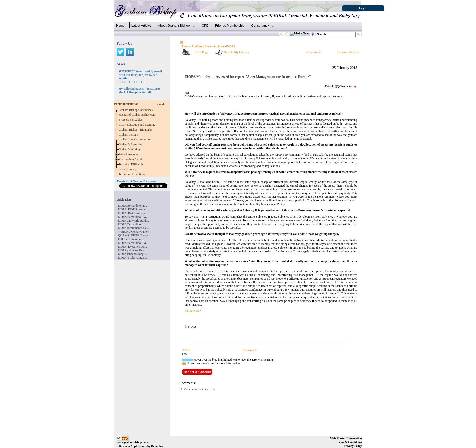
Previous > (250, 350)
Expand (159, 104)
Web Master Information (346, 438)
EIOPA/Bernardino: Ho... (133, 224)
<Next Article (314, 52)
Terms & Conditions (349, 442)
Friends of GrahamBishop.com (138, 115)
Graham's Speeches (131, 144)
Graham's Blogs (129, 135)
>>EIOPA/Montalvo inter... (134, 232)
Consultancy (260, 25)
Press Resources (129, 154)
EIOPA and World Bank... (133, 221)
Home (120, 25)
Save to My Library (237, 52)
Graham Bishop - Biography (136, 130)
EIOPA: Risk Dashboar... (133, 213)
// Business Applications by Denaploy (140, 446)
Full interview (193, 311)
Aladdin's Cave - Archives (208, 46)
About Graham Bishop (174, 25)
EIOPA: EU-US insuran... (133, 209)
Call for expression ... (131, 239)
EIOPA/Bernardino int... (132, 206)
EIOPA (231, 46)
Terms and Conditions (133, 174)
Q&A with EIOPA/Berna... (134, 235)
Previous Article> (348, 52)
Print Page (201, 52)
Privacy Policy (128, 169)
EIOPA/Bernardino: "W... (133, 217)
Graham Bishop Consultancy (137, 110)
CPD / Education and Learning (138, 125)
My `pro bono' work (132, 159)
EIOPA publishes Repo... (133, 250)
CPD (205, 25)
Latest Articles (141, 25)
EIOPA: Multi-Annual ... (133, 258)
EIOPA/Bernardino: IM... (133, 243)
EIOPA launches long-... (132, 254)
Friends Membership (230, 25)
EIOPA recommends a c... (133, 228)
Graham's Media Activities (135, 140)
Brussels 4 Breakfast (132, 120)
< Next (186, 350)
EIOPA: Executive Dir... (132, 247)
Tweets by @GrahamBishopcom (137, 181)
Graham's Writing (130, 149)
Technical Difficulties (132, 164)
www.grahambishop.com (132, 442)
